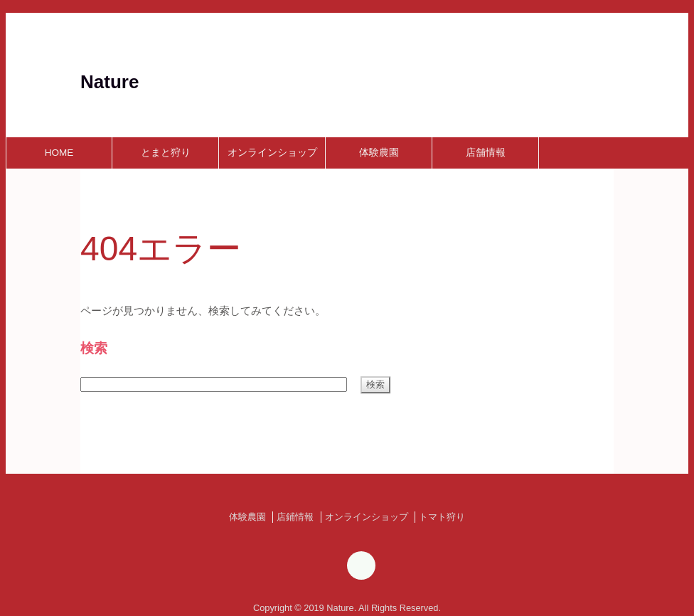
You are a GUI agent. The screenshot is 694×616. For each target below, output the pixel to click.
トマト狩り (442, 517)
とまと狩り (166, 153)
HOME (59, 153)
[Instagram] (361, 568)
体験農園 (379, 153)
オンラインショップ (272, 153)
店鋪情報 (295, 517)
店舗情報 (486, 153)
